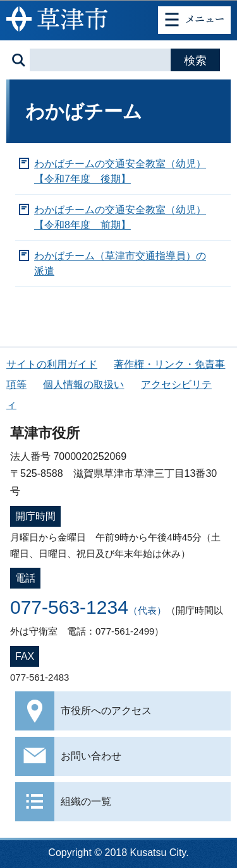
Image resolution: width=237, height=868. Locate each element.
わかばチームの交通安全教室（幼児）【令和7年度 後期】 (120, 171)
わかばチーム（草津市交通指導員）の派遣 (120, 263)
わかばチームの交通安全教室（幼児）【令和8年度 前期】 (120, 217)
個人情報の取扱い (83, 384)
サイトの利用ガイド (52, 364)
